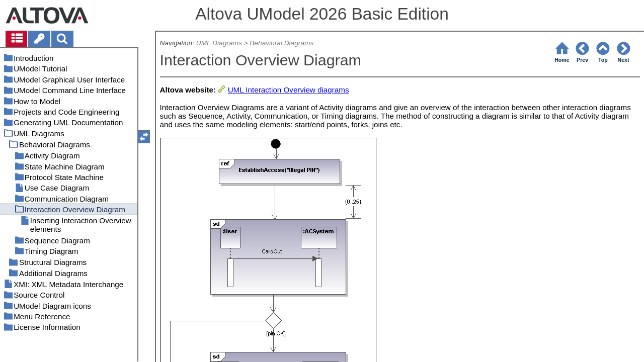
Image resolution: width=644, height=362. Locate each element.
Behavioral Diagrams (281, 43)
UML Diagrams (219, 43)
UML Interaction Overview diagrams (289, 90)
